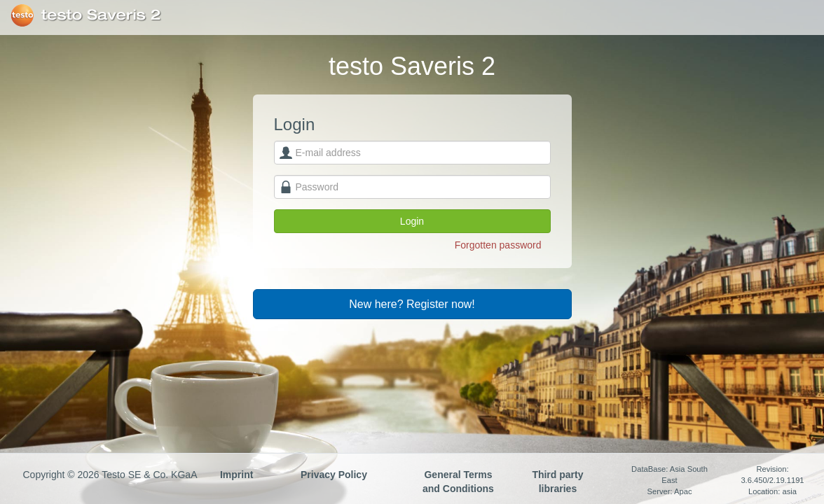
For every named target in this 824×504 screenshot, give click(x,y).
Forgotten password (498, 245)
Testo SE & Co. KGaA (22, 15)
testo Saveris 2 (101, 15)
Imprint (236, 475)
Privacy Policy (334, 475)
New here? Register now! (412, 304)
